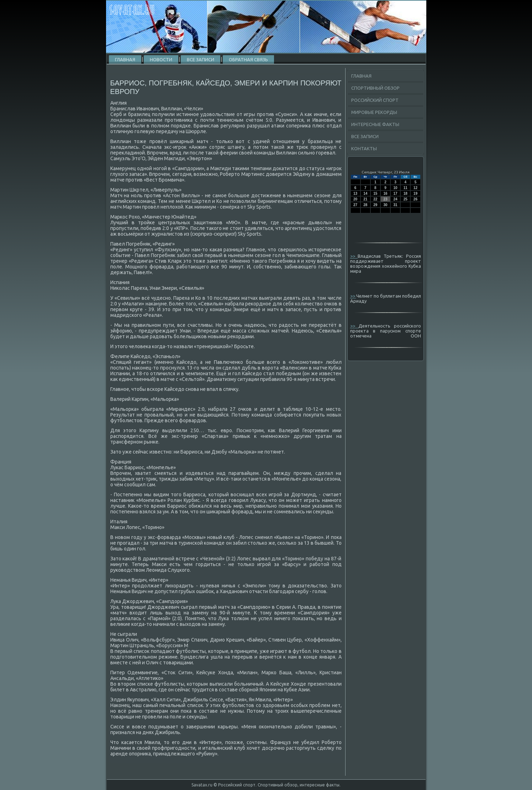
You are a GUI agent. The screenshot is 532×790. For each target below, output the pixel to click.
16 (385, 193)
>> (354, 256)
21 (365, 199)
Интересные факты (375, 124)
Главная (125, 59)
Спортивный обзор (375, 88)
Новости (161, 59)
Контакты (364, 148)
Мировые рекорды (374, 112)
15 (375, 193)
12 (415, 188)
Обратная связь (248, 59)
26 (415, 199)
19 (415, 193)
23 (385, 199)
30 (385, 205)
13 (355, 193)
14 (365, 193)
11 (405, 188)
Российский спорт (375, 100)
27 (355, 205)
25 (405, 199)
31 (396, 205)
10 (396, 188)
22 (375, 199)
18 (405, 193)
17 (396, 193)
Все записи (201, 59)
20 (355, 199)
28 (365, 205)
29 (375, 205)
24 (396, 199)
